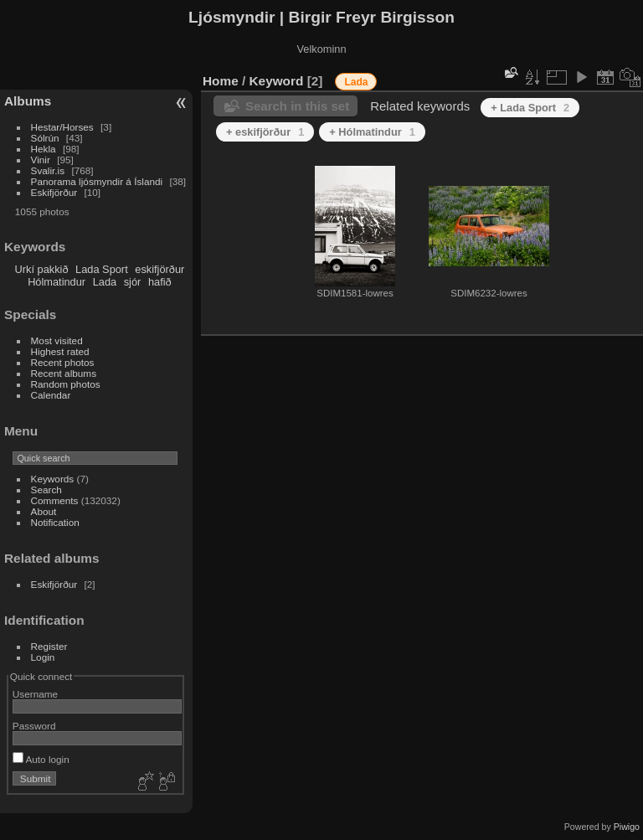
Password (34, 726)
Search (46, 490)
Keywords (53, 479)
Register (49, 646)
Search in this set (297, 106)
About (44, 511)
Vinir (41, 160)
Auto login (41, 759)
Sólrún (45, 138)
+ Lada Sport (530, 108)
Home (221, 81)
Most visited (57, 340)
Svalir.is (48, 170)
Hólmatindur (57, 282)
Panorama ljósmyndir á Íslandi (97, 181)
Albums (28, 101)
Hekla (44, 149)
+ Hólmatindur (372, 132)
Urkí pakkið (42, 269)
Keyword (277, 81)
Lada (105, 282)
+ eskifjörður (265, 132)
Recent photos (63, 362)
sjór (133, 282)
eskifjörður (159, 269)
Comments (55, 500)
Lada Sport (102, 269)
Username (35, 694)
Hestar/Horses (62, 127)
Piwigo (627, 827)
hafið (160, 282)
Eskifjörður (54, 192)
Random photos (66, 384)
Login (43, 657)
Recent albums (64, 373)
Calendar (51, 395)
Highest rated (60, 351)
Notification (55, 522)
